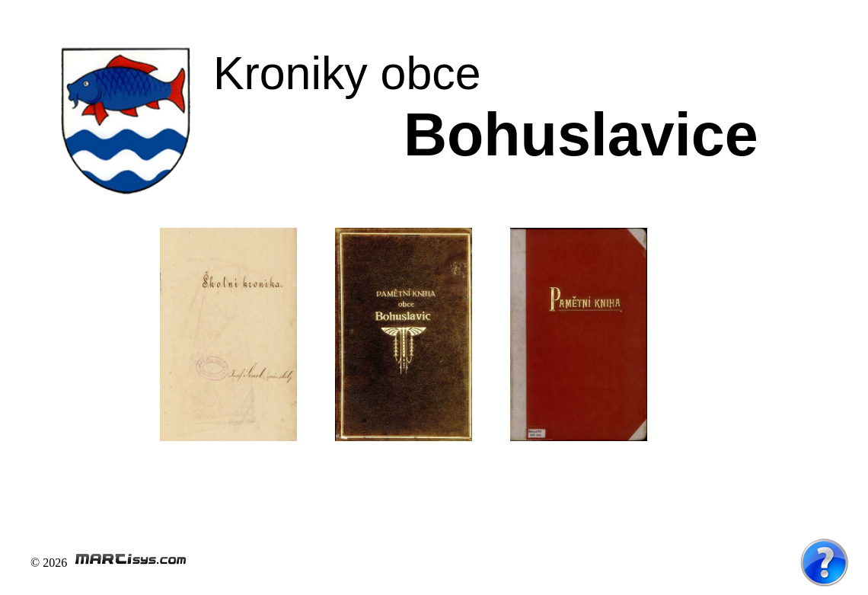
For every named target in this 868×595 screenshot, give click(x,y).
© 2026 (109, 563)
